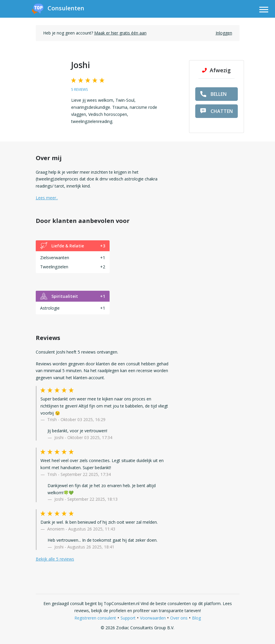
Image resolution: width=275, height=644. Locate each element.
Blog (196, 618)
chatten (216, 111)
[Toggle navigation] (264, 10)
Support (128, 618)
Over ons (179, 618)
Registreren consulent (95, 618)
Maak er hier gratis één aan (120, 33)
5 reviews (79, 89)
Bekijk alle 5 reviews (55, 559)
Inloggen (224, 33)
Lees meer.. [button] (47, 198)
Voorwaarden (153, 618)
